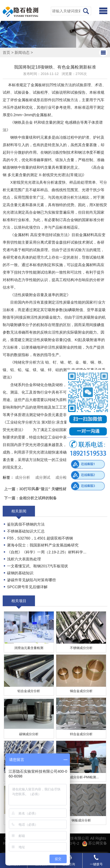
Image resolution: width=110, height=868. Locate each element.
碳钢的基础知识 (20, 573)
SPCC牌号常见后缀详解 (27, 587)
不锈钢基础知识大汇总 (26, 531)
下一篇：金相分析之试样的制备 (30, 498)
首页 (6, 52)
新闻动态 (22, 52)
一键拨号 (96, 860)
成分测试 (43, 477)
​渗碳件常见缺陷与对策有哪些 (31, 580)
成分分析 (23, 477)
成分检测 (63, 477)
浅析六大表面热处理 (24, 559)
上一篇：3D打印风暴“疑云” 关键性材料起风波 (43, 489)
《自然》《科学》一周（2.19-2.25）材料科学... (47, 552)
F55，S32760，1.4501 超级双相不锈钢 (40, 538)
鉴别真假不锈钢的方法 (26, 524)
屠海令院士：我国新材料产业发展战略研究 (43, 545)
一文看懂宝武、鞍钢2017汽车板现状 (38, 566)
